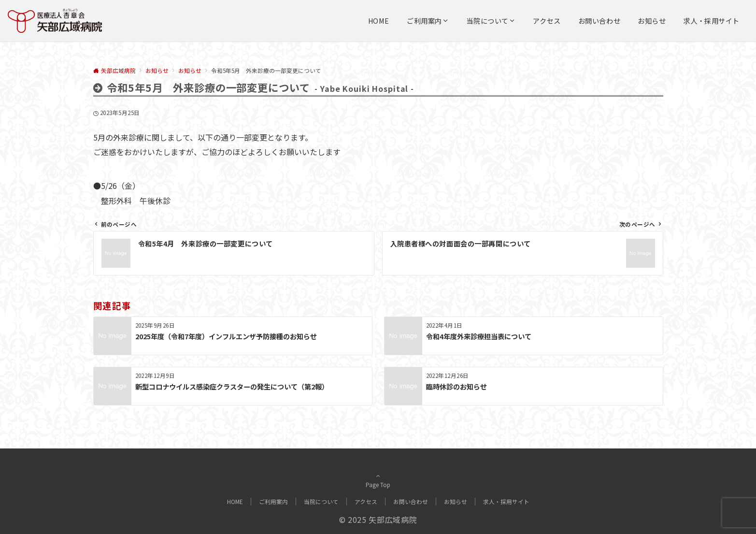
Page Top (378, 480)
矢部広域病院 (393, 520)
